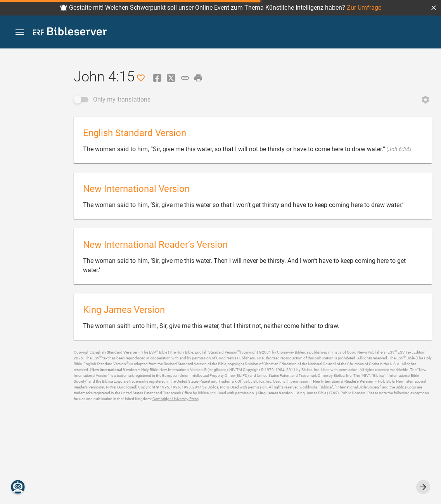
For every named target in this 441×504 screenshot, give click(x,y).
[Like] (141, 78)
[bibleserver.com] (70, 33)
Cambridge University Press (176, 399)
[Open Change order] (425, 100)
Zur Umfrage (364, 8)
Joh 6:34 (399, 149)
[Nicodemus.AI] (18, 487)
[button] (434, 8)
